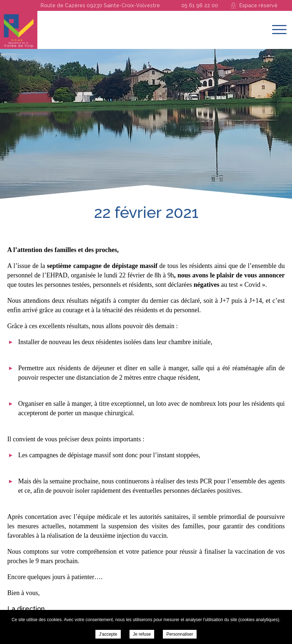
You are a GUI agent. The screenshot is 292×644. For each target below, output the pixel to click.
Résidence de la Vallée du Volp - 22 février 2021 (19, 30)
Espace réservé (258, 5)
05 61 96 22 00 (200, 5)
